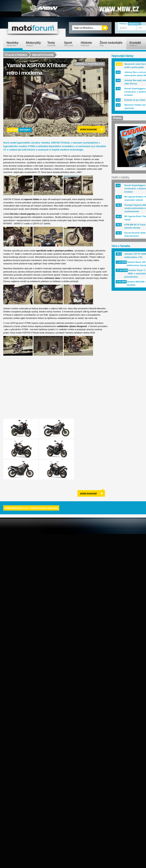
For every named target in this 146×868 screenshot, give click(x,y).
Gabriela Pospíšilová (89, 64)
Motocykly (35, 44)
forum (33, 28)
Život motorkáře (113, 44)
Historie (89, 44)
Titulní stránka (16, 55)
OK (105, 28)
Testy (54, 44)
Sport (71, 44)
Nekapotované (43, 55)
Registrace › (134, 24)
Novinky (25, 130)
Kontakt (137, 44)
